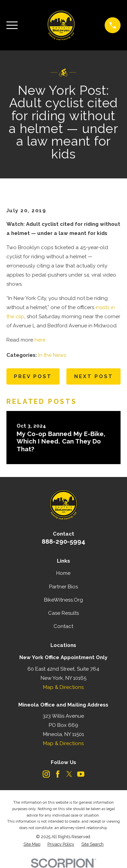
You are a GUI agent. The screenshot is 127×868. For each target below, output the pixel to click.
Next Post (94, 376)
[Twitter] (69, 774)
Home (63, 573)
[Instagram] (46, 774)
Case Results (63, 613)
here (40, 340)
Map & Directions (63, 687)
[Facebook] (58, 774)
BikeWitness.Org (63, 600)
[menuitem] (32, 844)
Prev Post (33, 376)
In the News (52, 355)
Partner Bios (63, 587)
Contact (63, 626)
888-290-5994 (63, 541)
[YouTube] (81, 774)
